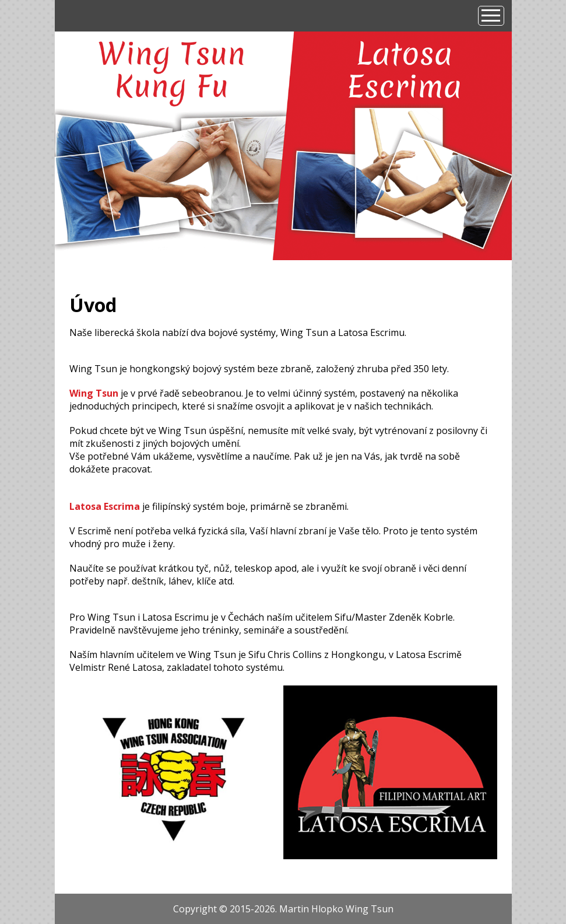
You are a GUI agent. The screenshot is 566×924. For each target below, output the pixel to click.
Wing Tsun (94, 393)
